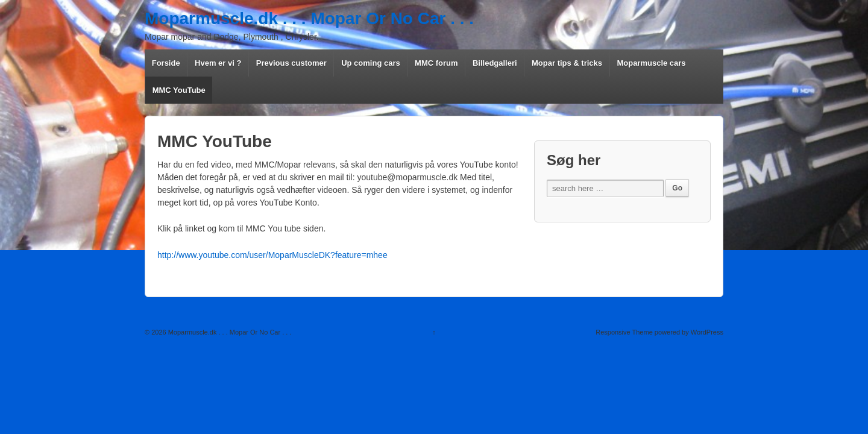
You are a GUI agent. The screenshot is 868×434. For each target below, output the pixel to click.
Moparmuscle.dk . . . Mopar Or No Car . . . (309, 18)
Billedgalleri (495, 63)
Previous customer (291, 63)
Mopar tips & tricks (567, 63)
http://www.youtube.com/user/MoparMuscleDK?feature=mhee (272, 255)
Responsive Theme (624, 332)
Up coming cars (371, 63)
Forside (166, 63)
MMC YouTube (179, 90)
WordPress (707, 332)
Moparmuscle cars (651, 63)
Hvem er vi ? (218, 63)
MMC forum (436, 63)
